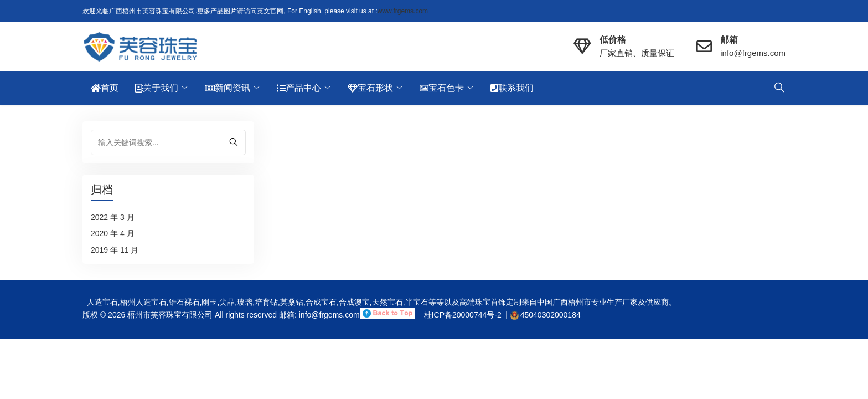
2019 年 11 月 (115, 250)
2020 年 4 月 (113, 233)
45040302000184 (551, 315)
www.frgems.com (403, 11)
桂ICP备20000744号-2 (463, 315)
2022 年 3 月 (113, 217)
